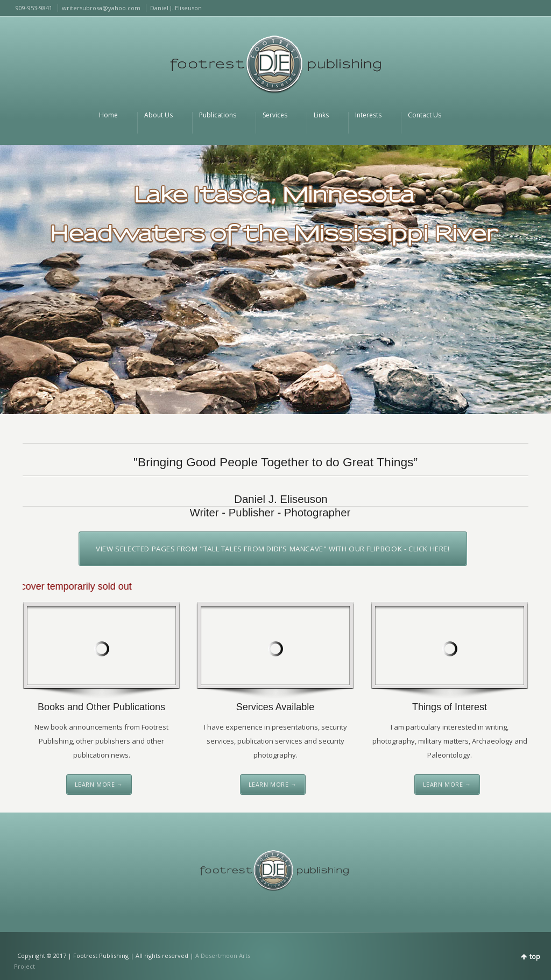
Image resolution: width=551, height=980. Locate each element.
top (535, 957)
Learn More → (99, 784)
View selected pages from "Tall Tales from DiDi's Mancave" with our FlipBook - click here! (273, 549)
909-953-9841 (34, 8)
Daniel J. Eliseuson (176, 8)
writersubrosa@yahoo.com (101, 8)
